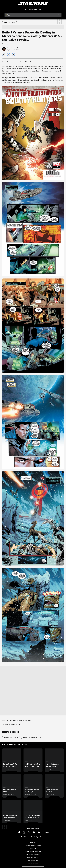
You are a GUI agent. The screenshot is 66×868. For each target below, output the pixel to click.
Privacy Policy (33, 848)
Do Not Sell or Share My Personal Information (33, 866)
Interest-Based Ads (33, 863)
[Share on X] (9, 55)
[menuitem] (3, 3)
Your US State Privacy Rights (33, 854)
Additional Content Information (33, 845)
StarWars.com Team (14, 48)
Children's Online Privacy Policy (33, 851)
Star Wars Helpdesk (33, 860)
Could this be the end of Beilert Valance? (17, 62)
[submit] (63, 3)
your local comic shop (22, 82)
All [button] (8, 15)
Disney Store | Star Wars (33, 857)
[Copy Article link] (13, 55)
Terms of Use (33, 842)
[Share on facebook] (4, 55)
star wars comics (11, 738)
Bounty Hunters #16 (31, 738)
